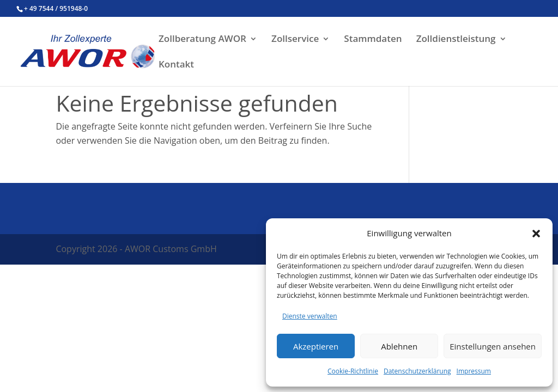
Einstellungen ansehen (493, 346)
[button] (536, 234)
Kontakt (176, 65)
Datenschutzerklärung (417, 371)
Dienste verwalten (310, 316)
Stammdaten (373, 40)
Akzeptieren (316, 346)
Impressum (474, 371)
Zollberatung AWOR (202, 40)
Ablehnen (399, 346)
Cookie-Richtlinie (353, 371)
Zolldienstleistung (456, 40)
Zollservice (295, 40)
